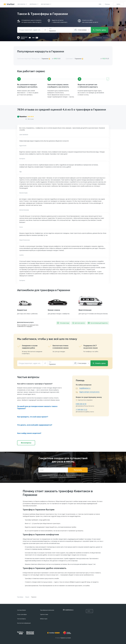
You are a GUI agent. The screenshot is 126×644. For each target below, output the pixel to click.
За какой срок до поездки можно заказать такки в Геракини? (37, 407)
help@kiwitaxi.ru (85, 388)
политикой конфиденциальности (67, 477)
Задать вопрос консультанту (89, 392)
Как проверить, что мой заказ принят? (33, 417)
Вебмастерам (44, 619)
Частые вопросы (21, 619)
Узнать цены (100, 30)
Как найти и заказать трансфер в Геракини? (35, 384)
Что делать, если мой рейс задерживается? (35, 425)
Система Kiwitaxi (21, 610)
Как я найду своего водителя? (29, 433)
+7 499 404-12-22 (81, 410)
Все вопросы (26, 443)
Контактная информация (24, 623)
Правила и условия (66, 638)
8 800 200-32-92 (81, 404)
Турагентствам (44, 614)
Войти (118, 4)
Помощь (107, 4)
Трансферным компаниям (47, 610)
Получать (78, 470)
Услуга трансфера (22, 614)
